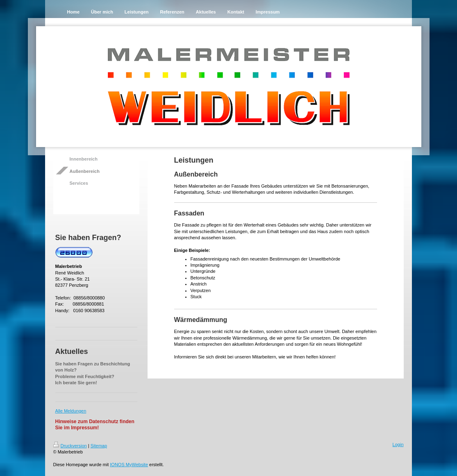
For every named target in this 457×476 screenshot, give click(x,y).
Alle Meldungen (71, 411)
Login (398, 444)
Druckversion (70, 446)
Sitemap (99, 446)
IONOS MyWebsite (129, 465)
